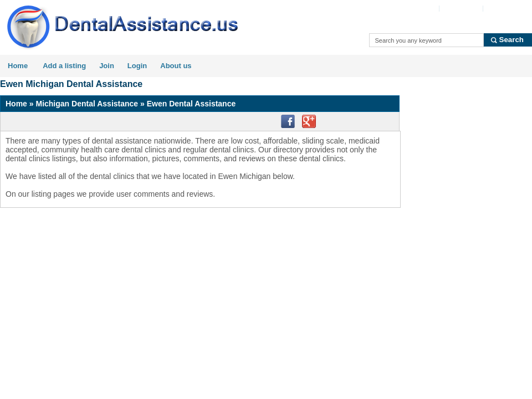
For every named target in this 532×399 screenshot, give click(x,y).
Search (511, 40)
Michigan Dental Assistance (87, 104)
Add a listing (64, 66)
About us (176, 66)
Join (107, 66)
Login (137, 66)
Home (18, 66)
